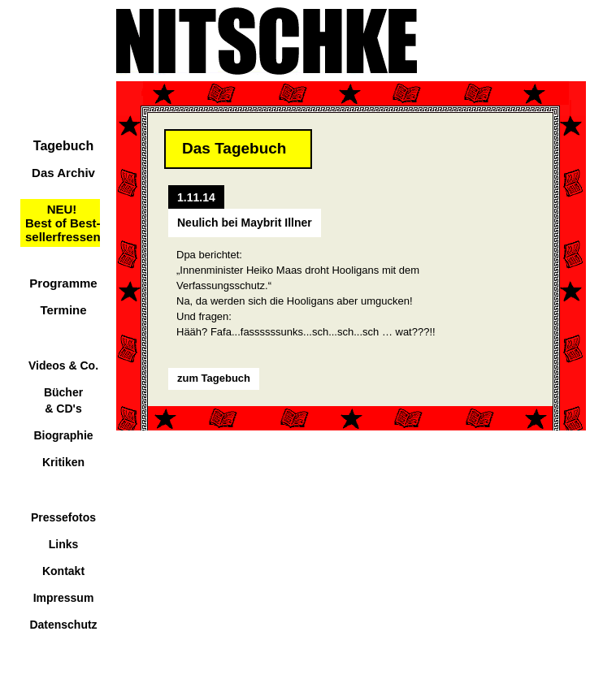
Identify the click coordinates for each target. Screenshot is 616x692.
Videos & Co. (63, 365)
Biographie (63, 435)
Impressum (64, 598)
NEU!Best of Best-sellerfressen (63, 223)
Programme (63, 283)
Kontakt (63, 571)
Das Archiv (63, 173)
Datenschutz (63, 625)
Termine (63, 310)
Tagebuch (63, 146)
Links (64, 544)
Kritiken (63, 462)
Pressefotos (63, 517)
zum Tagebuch (214, 378)
